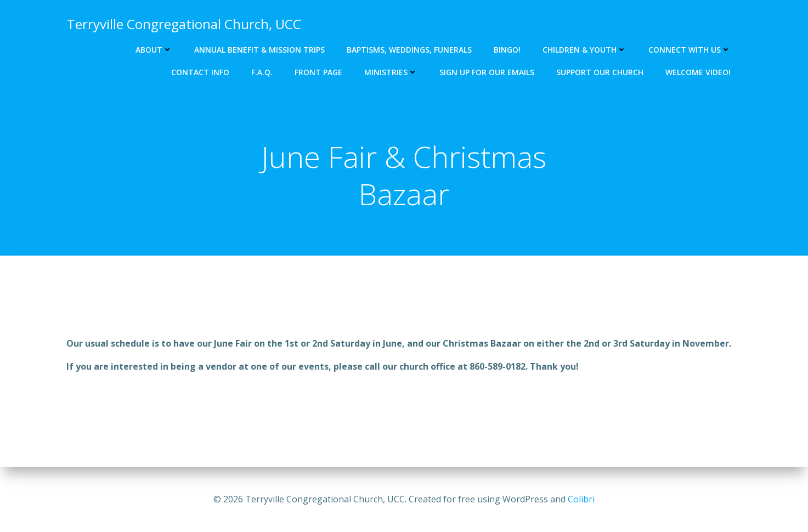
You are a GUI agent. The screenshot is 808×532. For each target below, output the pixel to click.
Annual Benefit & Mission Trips (260, 50)
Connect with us (690, 50)
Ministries (391, 72)
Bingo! (508, 50)
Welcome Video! (699, 72)
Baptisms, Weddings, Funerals (410, 50)
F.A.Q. (262, 72)
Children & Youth (585, 50)
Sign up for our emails (487, 72)
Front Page (319, 72)
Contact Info (201, 72)
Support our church (600, 72)
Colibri (581, 499)
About (154, 50)
